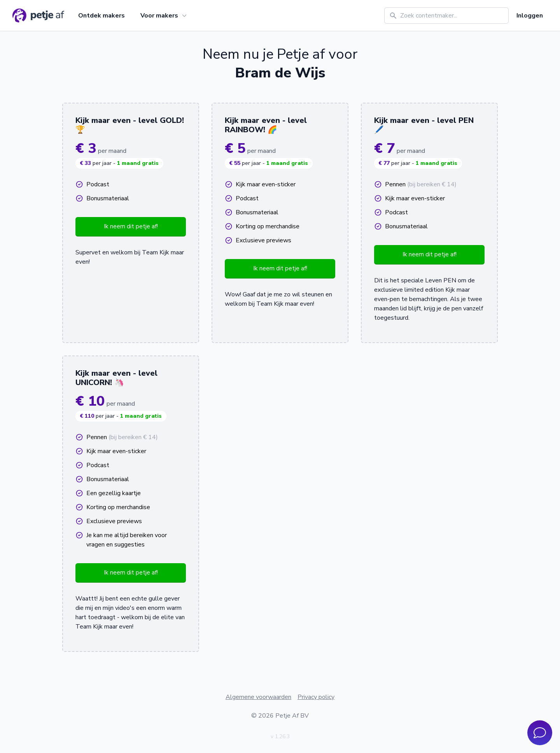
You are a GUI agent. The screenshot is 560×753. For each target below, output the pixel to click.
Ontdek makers (101, 16)
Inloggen (530, 16)
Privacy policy (316, 697)
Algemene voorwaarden (258, 697)
